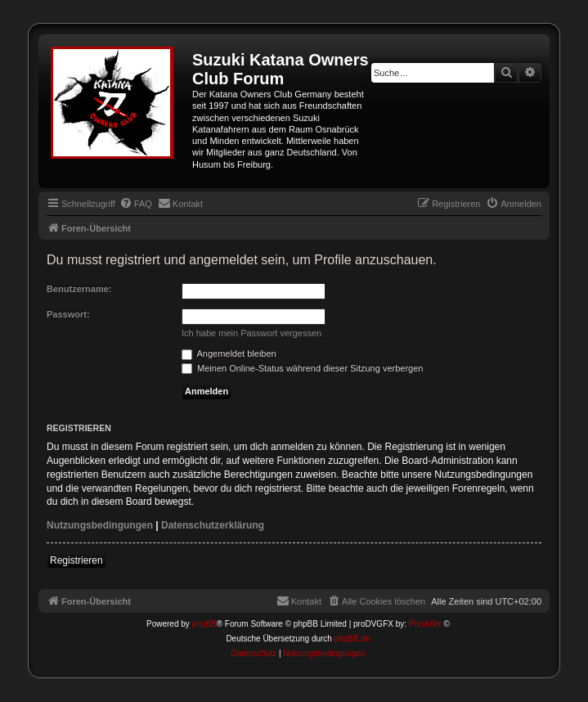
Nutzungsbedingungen (100, 525)
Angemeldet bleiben (229, 353)
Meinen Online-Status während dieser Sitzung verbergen (302, 368)
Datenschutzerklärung (213, 525)
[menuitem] (136, 204)
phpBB (204, 624)
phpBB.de (352, 639)
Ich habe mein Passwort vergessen (251, 333)
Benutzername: (79, 289)
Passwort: (68, 314)
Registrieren (76, 560)
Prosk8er (425, 624)
